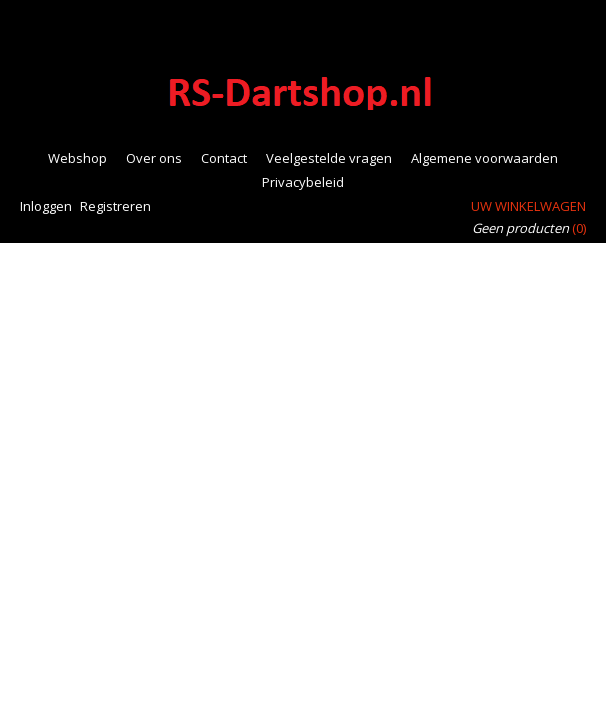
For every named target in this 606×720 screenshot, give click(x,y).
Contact (224, 158)
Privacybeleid (303, 182)
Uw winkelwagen (528, 206)
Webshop (77, 158)
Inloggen (46, 206)
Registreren (115, 206)
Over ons (154, 158)
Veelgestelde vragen (329, 158)
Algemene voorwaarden (484, 158)
